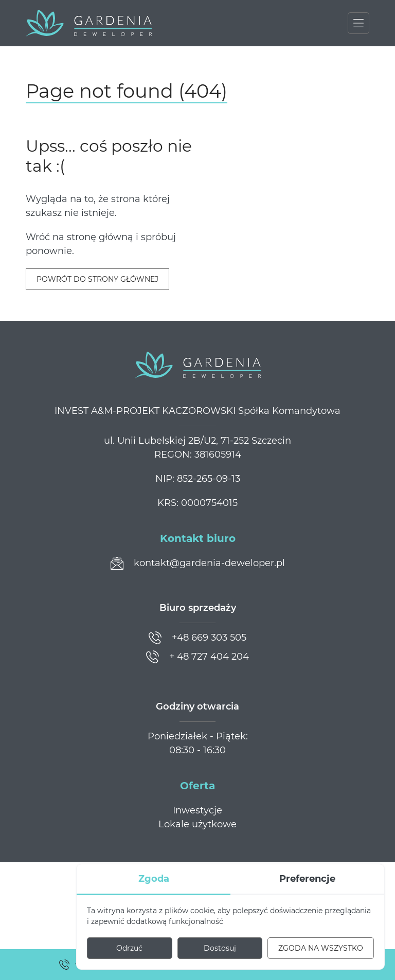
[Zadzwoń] (197, 638)
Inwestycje (197, 810)
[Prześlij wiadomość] (198, 563)
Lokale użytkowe (197, 824)
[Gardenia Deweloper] (89, 23)
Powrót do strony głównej (97, 279)
